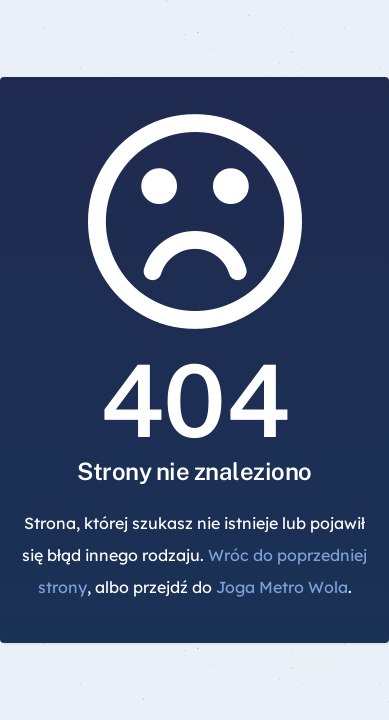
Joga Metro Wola (282, 587)
